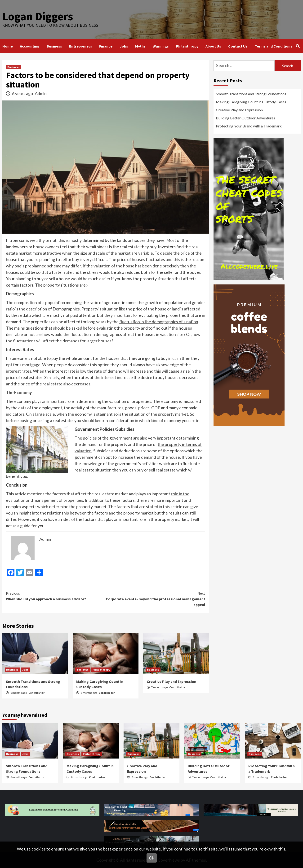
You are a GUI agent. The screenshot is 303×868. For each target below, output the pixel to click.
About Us (213, 46)
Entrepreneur (81, 46)
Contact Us (238, 46)
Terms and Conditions (274, 46)
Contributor (36, 693)
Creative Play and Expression (172, 681)
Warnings (161, 46)
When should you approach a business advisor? (56, 596)
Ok (152, 858)
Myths (140, 46)
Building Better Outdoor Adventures (245, 118)
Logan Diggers (38, 16)
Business (54, 46)
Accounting (30, 46)
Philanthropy (187, 46)
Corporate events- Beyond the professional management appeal (155, 599)
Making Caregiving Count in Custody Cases (251, 102)
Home (8, 46)
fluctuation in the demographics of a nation (159, 322)
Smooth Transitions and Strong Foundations (251, 94)
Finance (106, 46)
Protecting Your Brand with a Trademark (249, 126)
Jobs (124, 46)
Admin (41, 93)
